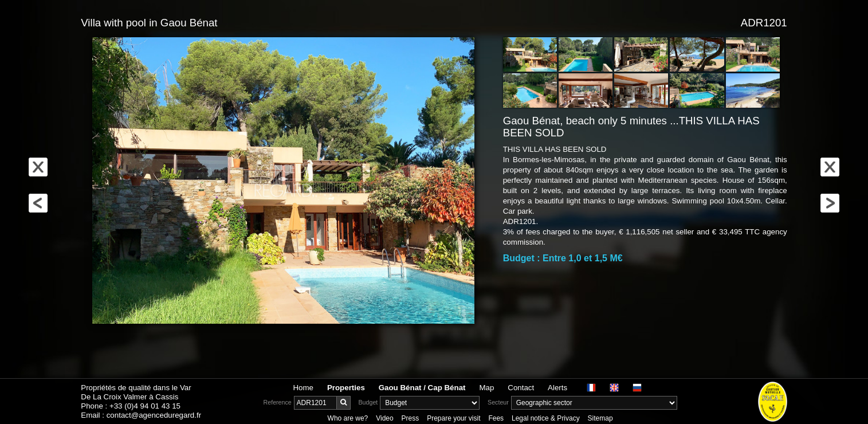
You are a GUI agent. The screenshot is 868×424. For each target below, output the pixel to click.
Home (303, 388)
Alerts (557, 388)
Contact (521, 388)
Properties (346, 388)
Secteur (498, 402)
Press (411, 418)
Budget (368, 402)
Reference (278, 402)
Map (486, 388)
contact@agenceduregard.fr (154, 415)
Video (384, 418)
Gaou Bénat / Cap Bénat (422, 388)
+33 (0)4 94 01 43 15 (145, 406)
